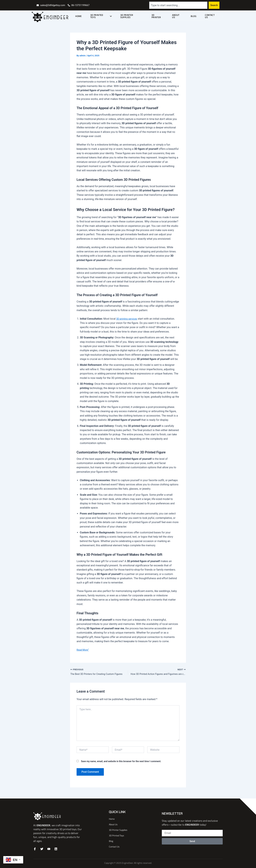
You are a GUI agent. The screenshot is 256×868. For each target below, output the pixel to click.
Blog (195, 16)
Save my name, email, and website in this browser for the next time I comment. (121, 762)
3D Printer (160, 16)
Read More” (83, 650)
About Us (179, 16)
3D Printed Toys (105, 16)
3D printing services (128, 319)
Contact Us (211, 16)
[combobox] (178, 5)
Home (83, 16)
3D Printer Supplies (135, 16)
